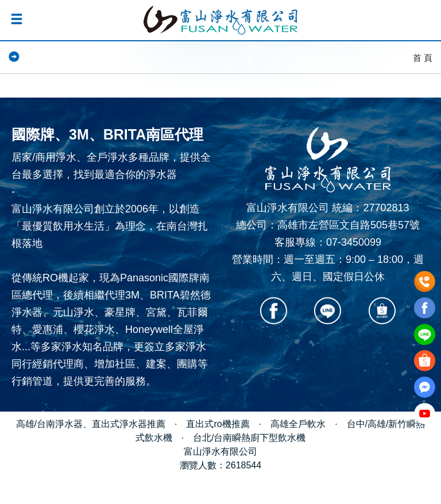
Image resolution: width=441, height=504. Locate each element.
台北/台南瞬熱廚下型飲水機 (249, 438)
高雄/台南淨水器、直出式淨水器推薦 (91, 424)
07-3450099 (354, 242)
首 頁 (423, 58)
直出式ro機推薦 (218, 424)
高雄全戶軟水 (298, 424)
